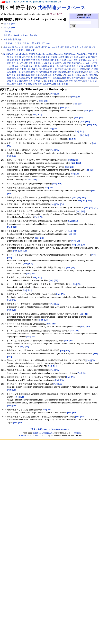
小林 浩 (37, 47)
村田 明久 (62, 69)
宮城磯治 (78, 433)
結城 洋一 (47, 78)
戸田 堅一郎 (25, 69)
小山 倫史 (85, 63)
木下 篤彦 (74, 47)
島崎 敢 (89, 66)
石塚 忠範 (66, 75)
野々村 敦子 (10, 24)
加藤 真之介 (15, 60)
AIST (15, 2)
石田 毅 (84, 75)
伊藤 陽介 (55, 57)
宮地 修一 (27, 43)
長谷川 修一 (10, 28)
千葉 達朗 (45, 60)
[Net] (53, 94)
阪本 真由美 (17, 84)
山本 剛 (44, 66)
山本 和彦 (55, 47)
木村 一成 (52, 69)
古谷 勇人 (64, 60)
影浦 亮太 (14, 69)
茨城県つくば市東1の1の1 (43, 433)
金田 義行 (59, 81)
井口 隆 (37, 57)
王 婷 (96, 72)
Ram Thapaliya (56, 54)
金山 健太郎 (48, 81)
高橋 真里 (56, 84)
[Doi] (84, 197)
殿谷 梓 (34, 72)
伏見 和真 (64, 57)
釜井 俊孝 (68, 81)
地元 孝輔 (8, 43)
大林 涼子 (57, 63)
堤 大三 (20, 63)
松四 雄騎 (71, 69)
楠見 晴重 (26, 72)
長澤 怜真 (87, 81)
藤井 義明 (76, 78)
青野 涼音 (46, 43)
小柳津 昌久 (25, 66)
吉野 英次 (83, 60)
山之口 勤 (35, 66)
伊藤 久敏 (45, 57)
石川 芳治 (76, 75)
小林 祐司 (14, 66)
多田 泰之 (38, 63)
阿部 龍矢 (28, 84)
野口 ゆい (19, 81)
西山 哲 (94, 78)
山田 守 (63, 66)
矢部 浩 (39, 75)
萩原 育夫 (57, 78)
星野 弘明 (65, 47)
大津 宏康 (66, 63)
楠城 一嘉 (16, 72)
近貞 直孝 (11, 50)
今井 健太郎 (9, 47)
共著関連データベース (62, 8)
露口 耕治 (36, 43)
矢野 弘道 (47, 75)
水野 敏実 (52, 72)
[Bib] (57, 94)
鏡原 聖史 (78, 81)
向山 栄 (91, 60)
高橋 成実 (30, 50)
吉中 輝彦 (73, 60)
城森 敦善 (8, 39)
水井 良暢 (43, 72)
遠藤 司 (10, 81)
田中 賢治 (11, 75)
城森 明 (16, 35)
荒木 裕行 (34, 35)
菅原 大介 (17, 39)
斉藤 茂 (34, 69)
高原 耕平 (47, 84)
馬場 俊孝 (37, 84)
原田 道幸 (54, 60)
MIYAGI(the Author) (35, 2)
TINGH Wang (70, 54)
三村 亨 (91, 54)
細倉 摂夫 (38, 78)
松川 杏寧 (81, 69)
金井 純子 (38, 81)
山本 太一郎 (53, 66)
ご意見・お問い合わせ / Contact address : (49, 429)
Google (87, 17)
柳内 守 (89, 69)
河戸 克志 (25, 35)
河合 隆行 (88, 72)
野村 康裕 (28, 81)
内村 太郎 (85, 57)
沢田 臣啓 (79, 72)
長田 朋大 (21, 50)
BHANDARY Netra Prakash (15, 54)
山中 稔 (8, 31)
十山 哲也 (8, 35)
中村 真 (29, 57)
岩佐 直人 (81, 66)
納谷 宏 (29, 78)
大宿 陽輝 (29, 47)
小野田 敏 (46, 47)
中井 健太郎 (20, 57)
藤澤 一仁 (85, 78)
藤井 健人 (66, 78)
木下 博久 (43, 69)
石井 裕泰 (57, 75)
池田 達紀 (84, 47)
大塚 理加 (47, 63)
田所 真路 (21, 75)
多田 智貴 (28, 63)
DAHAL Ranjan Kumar (38, 54)
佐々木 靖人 (75, 57)
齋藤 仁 (65, 84)
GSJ (22, 2)
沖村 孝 (70, 72)
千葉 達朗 (26, 60)
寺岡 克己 (76, 63)
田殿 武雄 (30, 75)
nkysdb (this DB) (54, 2)
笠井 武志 (11, 78)
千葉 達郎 (35, 60)
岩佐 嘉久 (71, 66)
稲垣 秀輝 (93, 75)
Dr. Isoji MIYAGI (24, 436)
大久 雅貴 (17, 43)
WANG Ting (82, 54)
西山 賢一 (93, 47)
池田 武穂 (62, 72)
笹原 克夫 (21, 78)
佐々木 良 (19, 47)
